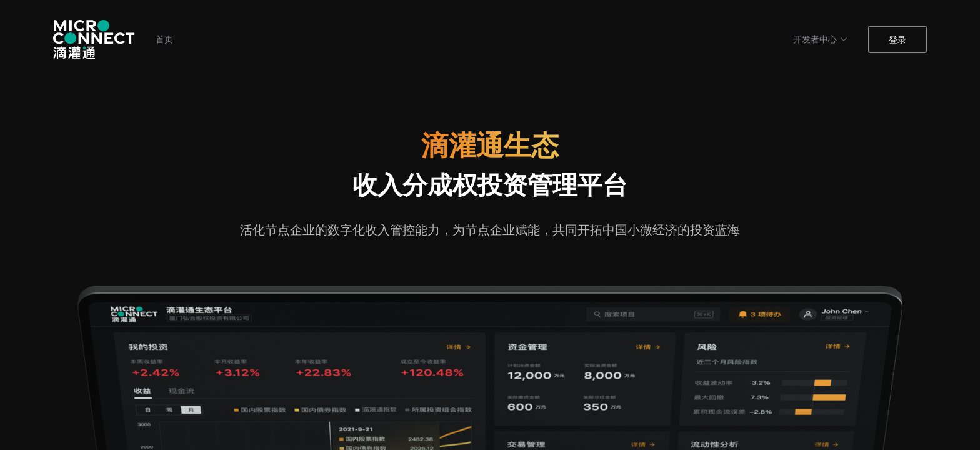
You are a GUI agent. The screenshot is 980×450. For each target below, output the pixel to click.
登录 (897, 40)
